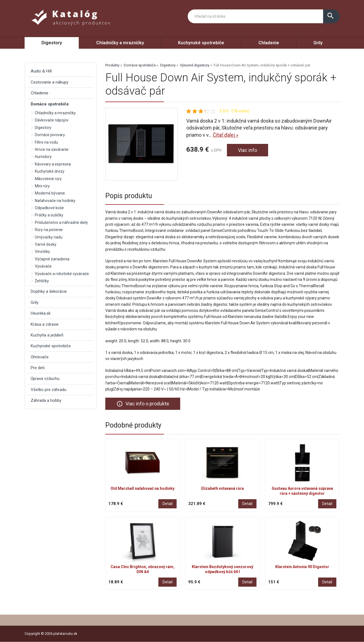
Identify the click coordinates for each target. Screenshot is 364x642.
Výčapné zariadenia (52, 259)
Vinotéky (42, 252)
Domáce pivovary (50, 135)
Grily (318, 43)
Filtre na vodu (46, 142)
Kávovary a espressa (53, 164)
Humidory (43, 157)
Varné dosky (46, 244)
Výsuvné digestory (195, 65)
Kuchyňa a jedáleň (47, 335)
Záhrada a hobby (46, 400)
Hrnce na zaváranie (52, 149)
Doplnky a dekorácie (49, 291)
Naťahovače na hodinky (55, 201)
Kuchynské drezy (50, 171)
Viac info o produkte (143, 404)
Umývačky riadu (49, 237)
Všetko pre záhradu (49, 390)
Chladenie (269, 43)
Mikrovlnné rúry (48, 179)
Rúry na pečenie (49, 230)
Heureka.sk (41, 313)
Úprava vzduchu (45, 379)
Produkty (112, 65)
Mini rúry (42, 186)
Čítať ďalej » (226, 135)
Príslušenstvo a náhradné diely (61, 222)
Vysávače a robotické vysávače (62, 274)
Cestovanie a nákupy (49, 82)
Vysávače (43, 266)
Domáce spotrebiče (140, 65)
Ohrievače (40, 357)
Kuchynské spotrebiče (201, 43)
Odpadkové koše (49, 208)
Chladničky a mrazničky (120, 43)
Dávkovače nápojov (52, 120)
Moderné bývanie (50, 193)
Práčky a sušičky (49, 215)
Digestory (52, 43)
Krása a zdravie (45, 324)
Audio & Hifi (41, 71)
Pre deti (38, 368)
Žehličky (42, 281)
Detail (167, 504)
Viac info (248, 150)
